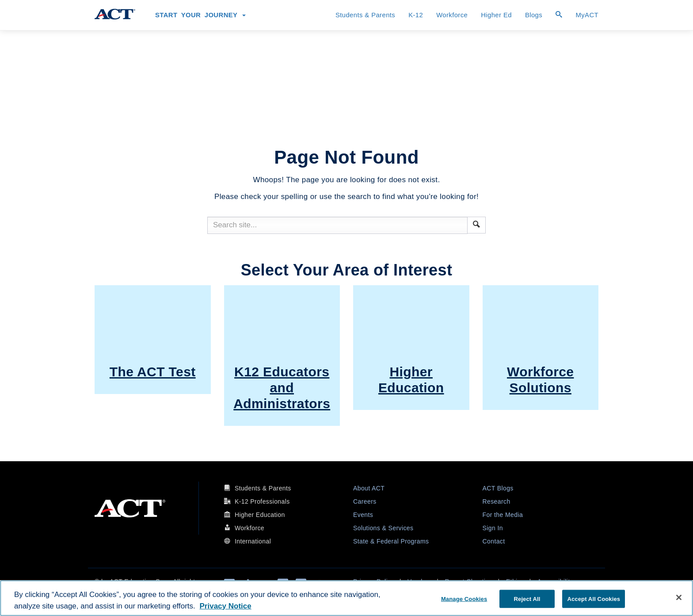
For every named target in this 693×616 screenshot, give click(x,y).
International (253, 541)
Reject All (527, 599)
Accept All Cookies (594, 599)
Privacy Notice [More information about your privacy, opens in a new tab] (226, 606)
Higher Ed (496, 15)
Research (497, 501)
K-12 (416, 15)
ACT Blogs (498, 488)
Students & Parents (365, 15)
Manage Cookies (464, 599)
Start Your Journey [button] (200, 15)
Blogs (534, 15)
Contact (494, 541)
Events (363, 515)
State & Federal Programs (391, 541)
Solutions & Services (383, 528)
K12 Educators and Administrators (282, 388)
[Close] (679, 597)
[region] (346, 598)
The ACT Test (153, 372)
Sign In (493, 528)
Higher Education (260, 515)
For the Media (503, 515)
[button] (476, 224)
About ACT (369, 488)
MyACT (587, 15)
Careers (365, 501)
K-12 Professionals (262, 501)
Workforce (452, 15)
